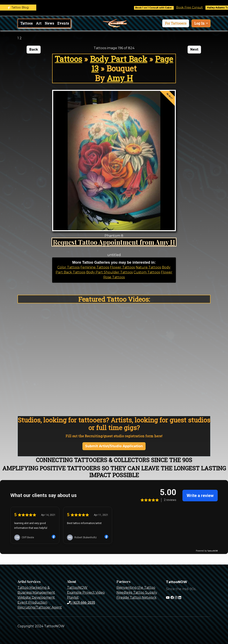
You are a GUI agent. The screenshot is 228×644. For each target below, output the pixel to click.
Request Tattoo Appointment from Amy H (114, 242)
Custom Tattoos (147, 272)
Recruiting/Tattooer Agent (40, 607)
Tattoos (26, 23)
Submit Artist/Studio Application (114, 446)
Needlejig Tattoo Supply (137, 592)
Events (63, 23)
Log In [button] (200, 23)
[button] (176, 23)
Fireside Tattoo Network (136, 597)
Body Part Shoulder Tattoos (109, 272)
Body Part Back (119, 59)
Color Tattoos (68, 267)
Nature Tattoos (148, 267)
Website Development (36, 597)
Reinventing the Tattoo (136, 588)
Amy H (120, 78)
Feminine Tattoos (95, 267)
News (49, 23)
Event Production (32, 602)
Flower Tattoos (122, 267)
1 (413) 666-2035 (81, 602)
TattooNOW (77, 588)
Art (39, 23)
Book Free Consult (196, 7)
